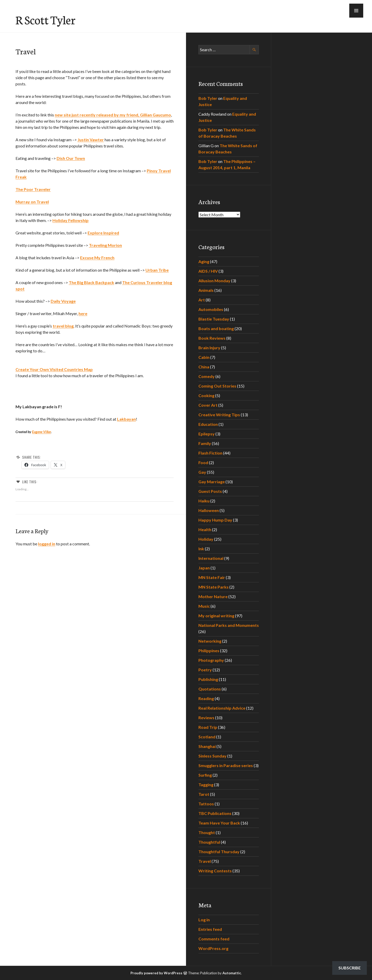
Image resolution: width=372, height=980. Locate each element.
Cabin (204, 357)
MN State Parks (214, 587)
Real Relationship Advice (222, 708)
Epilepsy (207, 434)
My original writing (216, 616)
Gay (202, 472)
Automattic (232, 973)
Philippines (209, 651)
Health (205, 529)
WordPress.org (213, 948)
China (204, 367)
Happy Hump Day (215, 520)
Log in (204, 920)
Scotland (207, 737)
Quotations (210, 689)
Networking (210, 641)
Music (204, 606)
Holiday (206, 539)
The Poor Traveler (33, 189)
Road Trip (208, 727)
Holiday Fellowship (71, 220)
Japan (204, 568)
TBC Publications (215, 813)
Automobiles (211, 309)
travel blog (63, 326)
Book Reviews (212, 338)
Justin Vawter (91, 140)
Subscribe (350, 968)
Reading (206, 698)
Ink (201, 549)
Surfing (205, 775)
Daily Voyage (63, 301)
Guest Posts (210, 491)
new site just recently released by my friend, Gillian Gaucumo (113, 115)
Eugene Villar (41, 432)
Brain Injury (209, 348)
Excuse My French (97, 258)
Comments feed (214, 939)
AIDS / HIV (208, 271)
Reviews (206, 718)
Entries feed (210, 929)
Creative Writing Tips (219, 415)
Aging (204, 261)
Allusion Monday (214, 281)
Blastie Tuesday (214, 319)
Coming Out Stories (217, 386)
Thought (207, 832)
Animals (206, 290)
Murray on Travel (32, 202)
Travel (205, 861)
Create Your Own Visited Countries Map (54, 369)
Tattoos (206, 804)
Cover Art (208, 405)
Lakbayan (126, 419)
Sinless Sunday (212, 756)
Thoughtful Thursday (219, 852)
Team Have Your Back (219, 823)
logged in (47, 544)
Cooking (206, 395)
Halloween (209, 510)
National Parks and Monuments (229, 625)
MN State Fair (212, 577)
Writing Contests (215, 871)
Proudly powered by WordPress (156, 973)
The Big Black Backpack (91, 282)
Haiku (204, 501)
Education (208, 424)
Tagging (206, 785)
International (211, 558)
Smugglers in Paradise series (226, 765)
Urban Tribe (157, 270)
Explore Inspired (103, 233)
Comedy (207, 376)
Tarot (204, 794)
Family (205, 443)
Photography (211, 660)
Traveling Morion (105, 245)
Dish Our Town (71, 158)
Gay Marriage (212, 482)
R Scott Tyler (45, 19)
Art (202, 300)
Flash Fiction (210, 453)
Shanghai (207, 746)
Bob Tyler (208, 98)
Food (203, 462)
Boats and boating (216, 328)
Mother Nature (213, 596)
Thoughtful (209, 842)
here (83, 313)
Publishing (208, 679)
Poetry (205, 670)
